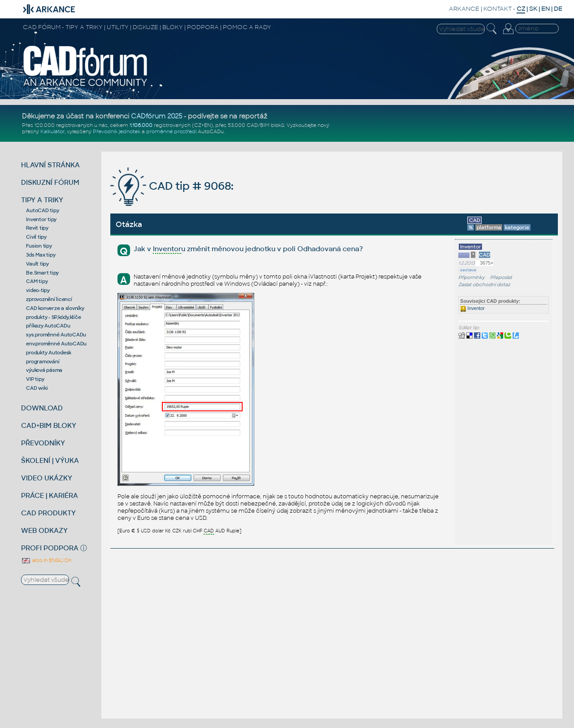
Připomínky (472, 277)
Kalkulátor (52, 131)
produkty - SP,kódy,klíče (53, 317)
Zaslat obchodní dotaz (484, 285)
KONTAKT (498, 9)
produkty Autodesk (49, 353)
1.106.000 (141, 125)
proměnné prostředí (171, 131)
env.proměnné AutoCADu (56, 344)
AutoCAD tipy (42, 210)
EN (546, 9)
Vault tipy (37, 264)
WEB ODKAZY (44, 530)
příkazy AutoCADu (48, 326)
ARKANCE (464, 9)
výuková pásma (44, 370)
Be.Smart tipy (42, 273)
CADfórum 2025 (157, 116)
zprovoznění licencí (49, 299)
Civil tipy (36, 237)
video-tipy (38, 290)
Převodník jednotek (117, 131)
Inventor (472, 308)
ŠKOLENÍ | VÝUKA (50, 460)
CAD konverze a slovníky (55, 308)
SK (533, 9)
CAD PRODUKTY (48, 513)
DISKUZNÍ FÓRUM (50, 182)
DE (558, 9)
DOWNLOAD (42, 408)
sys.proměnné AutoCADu (56, 335)
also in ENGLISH (46, 560)
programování (43, 362)
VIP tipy (35, 379)
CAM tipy (37, 281)
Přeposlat (501, 277)
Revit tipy (37, 228)
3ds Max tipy (41, 255)
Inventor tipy (41, 219)
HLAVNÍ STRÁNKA (50, 165)
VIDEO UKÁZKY (47, 478)
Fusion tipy (39, 246)
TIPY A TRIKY (42, 200)
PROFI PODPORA (50, 548)
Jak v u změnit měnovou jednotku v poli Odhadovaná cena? (248, 249)
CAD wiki (37, 388)
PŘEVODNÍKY (43, 443)
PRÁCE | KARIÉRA (50, 495)
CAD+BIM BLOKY (49, 425)
